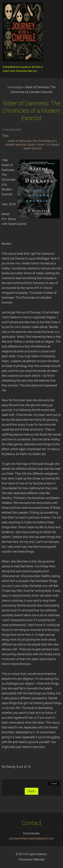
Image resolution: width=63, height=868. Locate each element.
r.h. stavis (52, 145)
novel (40, 145)
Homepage (15, 87)
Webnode (39, 860)
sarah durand (32, 148)
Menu (54, 8)
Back (32, 791)
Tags (5, 136)
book (32, 145)
